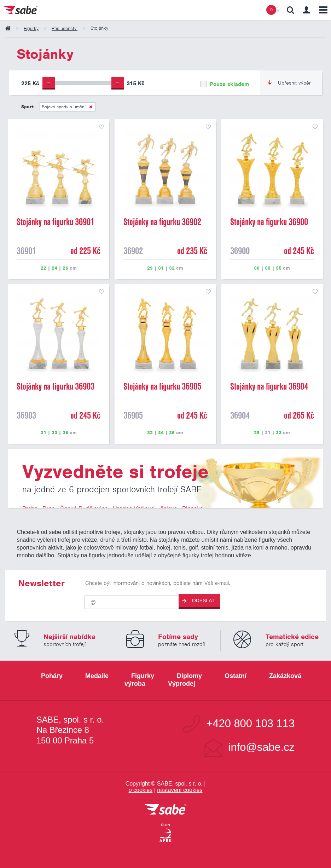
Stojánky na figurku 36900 (269, 222)
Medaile (97, 676)
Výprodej (182, 684)
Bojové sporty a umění (64, 107)
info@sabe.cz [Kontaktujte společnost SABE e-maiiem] (262, 748)
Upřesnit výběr (289, 83)
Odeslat (198, 601)
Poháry (52, 676)
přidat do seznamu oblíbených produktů (101, 127)
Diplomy (189, 676)
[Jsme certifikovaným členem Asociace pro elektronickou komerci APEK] (165, 833)
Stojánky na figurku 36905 (162, 386)
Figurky (143, 676)
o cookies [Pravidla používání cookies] (141, 790)
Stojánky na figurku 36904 (269, 386)
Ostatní (236, 676)
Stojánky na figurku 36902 (162, 222)
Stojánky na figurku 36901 (56, 222)
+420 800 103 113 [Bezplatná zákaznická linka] (250, 724)
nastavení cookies (180, 790)
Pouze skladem (225, 84)
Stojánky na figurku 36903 (56, 386)
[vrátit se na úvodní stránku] (165, 810)
